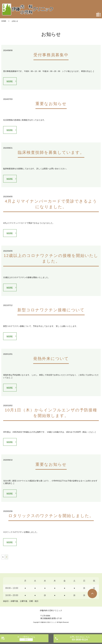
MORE (10, 81)
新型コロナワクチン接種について (51, 312)
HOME (4, 21)
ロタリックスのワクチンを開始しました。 (51, 519)
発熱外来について (51, 361)
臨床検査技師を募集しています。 (51, 153)
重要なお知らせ (51, 104)
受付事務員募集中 (51, 55)
